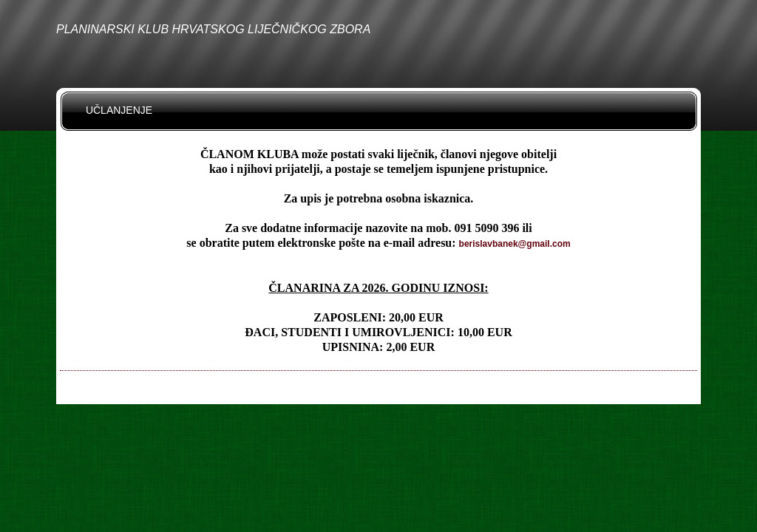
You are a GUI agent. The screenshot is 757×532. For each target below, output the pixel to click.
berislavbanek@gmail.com (515, 244)
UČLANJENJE (119, 110)
